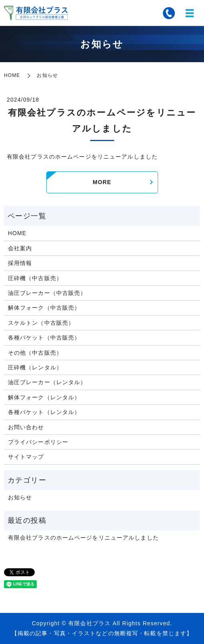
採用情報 (20, 263)
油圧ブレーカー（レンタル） (47, 382)
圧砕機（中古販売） (35, 278)
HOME (12, 75)
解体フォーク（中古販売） (44, 308)
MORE (102, 182)
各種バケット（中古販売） (44, 338)
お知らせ (20, 497)
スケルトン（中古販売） (41, 323)
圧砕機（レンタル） (35, 367)
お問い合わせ (26, 427)
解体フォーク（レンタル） (44, 397)
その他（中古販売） (35, 353)
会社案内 (20, 248)
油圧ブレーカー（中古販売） (47, 293)
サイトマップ (26, 457)
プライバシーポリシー (38, 442)
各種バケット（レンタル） (44, 412)
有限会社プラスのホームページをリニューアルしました (83, 538)
